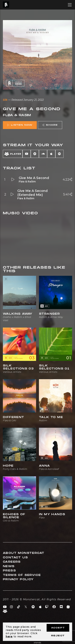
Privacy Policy (18, 579)
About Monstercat (24, 553)
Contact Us (15, 558)
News (9, 566)
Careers (12, 562)
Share (50, 125)
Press (9, 571)
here (9, 636)
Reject (58, 636)
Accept (58, 628)
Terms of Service (22, 575)
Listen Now (20, 125)
